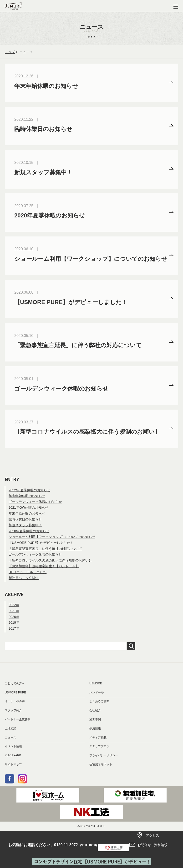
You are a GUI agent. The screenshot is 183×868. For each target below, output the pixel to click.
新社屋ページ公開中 (24, 578)
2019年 (14, 622)
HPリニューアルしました (28, 572)
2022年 (14, 605)
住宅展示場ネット (101, 764)
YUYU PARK (13, 755)
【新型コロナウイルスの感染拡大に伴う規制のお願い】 (50, 560)
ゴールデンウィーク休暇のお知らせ (35, 502)
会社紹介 (95, 710)
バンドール (97, 692)
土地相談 (10, 728)
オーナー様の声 (15, 701)
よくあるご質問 (99, 701)
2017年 (14, 628)
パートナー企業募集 (18, 719)
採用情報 (95, 728)
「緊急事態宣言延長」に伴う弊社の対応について (45, 549)
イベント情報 (13, 746)
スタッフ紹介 (13, 710)
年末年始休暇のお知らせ (27, 496)
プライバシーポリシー (104, 755)
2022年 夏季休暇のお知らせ (29, 490)
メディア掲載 (98, 738)
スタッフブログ (99, 746)
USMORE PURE (15, 692)
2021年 (14, 611)
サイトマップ (13, 764)
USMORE (96, 683)
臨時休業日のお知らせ (25, 519)
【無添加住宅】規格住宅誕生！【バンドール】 (44, 566)
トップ (10, 52)
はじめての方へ (15, 683)
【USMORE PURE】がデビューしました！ (41, 543)
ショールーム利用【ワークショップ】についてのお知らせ (52, 537)
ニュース (10, 738)
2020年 (14, 617)
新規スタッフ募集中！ (25, 525)
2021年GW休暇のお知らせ (28, 507)
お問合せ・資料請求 (152, 845)
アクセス (152, 835)
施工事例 (95, 719)
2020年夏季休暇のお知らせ (29, 531)
